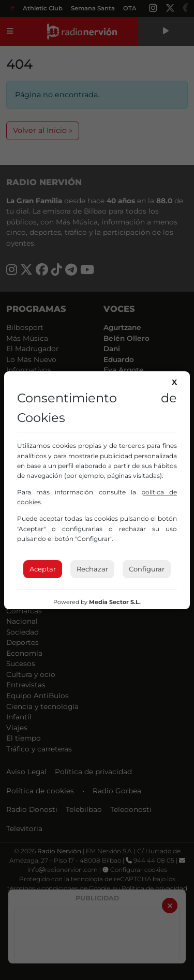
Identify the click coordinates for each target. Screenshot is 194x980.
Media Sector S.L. (115, 602)
